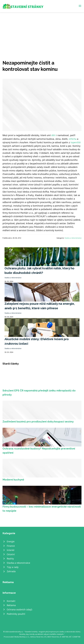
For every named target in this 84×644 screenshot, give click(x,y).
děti (54, 135)
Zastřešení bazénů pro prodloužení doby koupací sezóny (38, 422)
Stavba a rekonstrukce (73, 238)
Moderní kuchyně (13, 480)
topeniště (76, 142)
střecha (73, 139)
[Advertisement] (42, 31)
